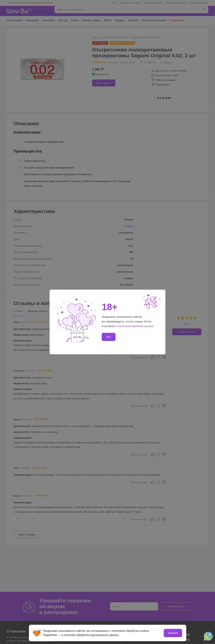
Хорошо (173, 633)
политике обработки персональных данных (91, 635)
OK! (109, 337)
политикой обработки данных (136, 326)
